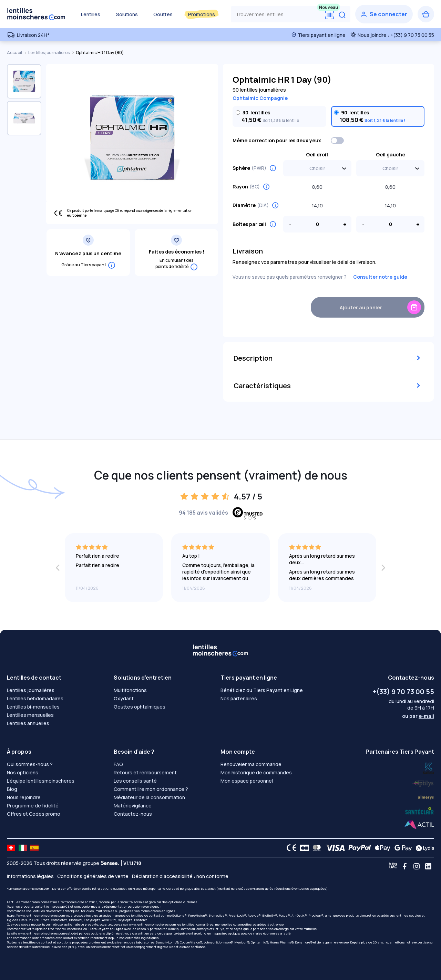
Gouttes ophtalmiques (140, 707)
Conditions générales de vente (93, 876)
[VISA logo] (333, 848)
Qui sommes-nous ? (30, 764)
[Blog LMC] (393, 866)
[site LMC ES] (34, 848)
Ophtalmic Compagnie (260, 98)
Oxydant (124, 698)
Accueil (15, 53)
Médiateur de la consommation (149, 797)
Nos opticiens (23, 772)
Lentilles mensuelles (30, 715)
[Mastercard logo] (315, 848)
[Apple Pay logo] (381, 848)
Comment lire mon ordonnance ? (151, 789)
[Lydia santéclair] (426, 797)
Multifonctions (130, 690)
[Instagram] (417, 866)
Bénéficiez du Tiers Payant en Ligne (262, 690)
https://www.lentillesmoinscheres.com (36, 915)
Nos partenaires (239, 698)
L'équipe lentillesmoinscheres (41, 781)
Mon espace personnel (247, 781)
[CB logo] (303, 848)
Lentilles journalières (49, 53)
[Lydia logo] (423, 848)
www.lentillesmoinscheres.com (152, 924)
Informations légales (30, 876)
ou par (418, 716)
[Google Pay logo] (401, 848)
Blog (12, 789)
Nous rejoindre (24, 797)
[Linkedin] (428, 866)
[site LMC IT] (23, 848)
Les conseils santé (135, 781)
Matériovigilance (133, 806)
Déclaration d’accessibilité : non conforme (180, 876)
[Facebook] (405, 866)
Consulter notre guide (380, 277)
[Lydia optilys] (429, 768)
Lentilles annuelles (28, 723)
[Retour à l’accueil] (36, 14)
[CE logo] (290, 848)
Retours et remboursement (145, 772)
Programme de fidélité (33, 806)
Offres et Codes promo (34, 814)
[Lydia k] (423, 782)
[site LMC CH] (11, 848)
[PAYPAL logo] (358, 848)
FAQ (118, 764)
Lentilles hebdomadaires (35, 698)
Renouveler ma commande (251, 764)
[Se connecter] (384, 14)
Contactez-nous (133, 814)
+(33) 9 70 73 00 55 (403, 692)
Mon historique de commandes (256, 772)
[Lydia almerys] (419, 811)
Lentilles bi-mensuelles (33, 707)
